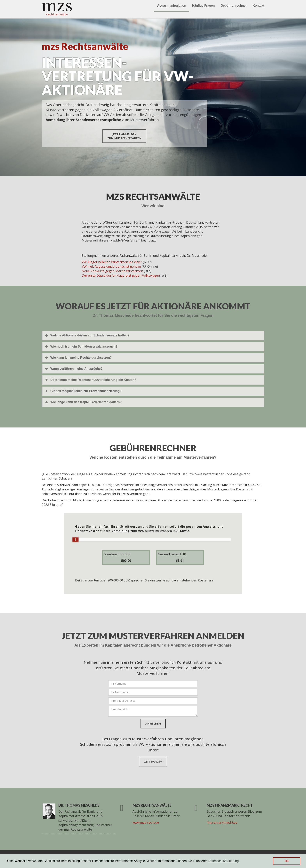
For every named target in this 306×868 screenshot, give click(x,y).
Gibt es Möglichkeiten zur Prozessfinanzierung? (86, 391)
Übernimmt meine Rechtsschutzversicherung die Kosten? (93, 380)
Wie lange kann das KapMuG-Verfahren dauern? (86, 402)
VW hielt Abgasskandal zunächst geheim (111, 266)
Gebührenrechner (234, 6)
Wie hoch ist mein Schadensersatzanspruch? (84, 346)
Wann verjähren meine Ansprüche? (76, 369)
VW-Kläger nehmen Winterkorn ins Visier (112, 262)
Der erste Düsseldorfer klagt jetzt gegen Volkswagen (121, 275)
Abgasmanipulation (172, 6)
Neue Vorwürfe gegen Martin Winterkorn (112, 271)
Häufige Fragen (203, 6)
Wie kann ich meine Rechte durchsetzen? (81, 358)
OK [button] (287, 861)
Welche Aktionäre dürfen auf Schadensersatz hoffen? (90, 335)
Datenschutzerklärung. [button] (224, 861)
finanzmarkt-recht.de (222, 822)
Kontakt (258, 6)
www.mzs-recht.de (146, 822)
